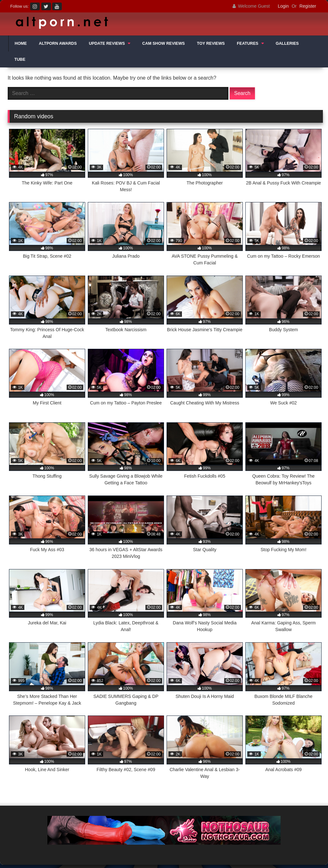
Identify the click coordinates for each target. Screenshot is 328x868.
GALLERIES (287, 43)
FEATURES (248, 43)
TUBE (20, 59)
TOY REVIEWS (211, 43)
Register (308, 6)
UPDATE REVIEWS (107, 43)
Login (283, 6)
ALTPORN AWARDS (58, 43)
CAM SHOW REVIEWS (164, 43)
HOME (21, 43)
